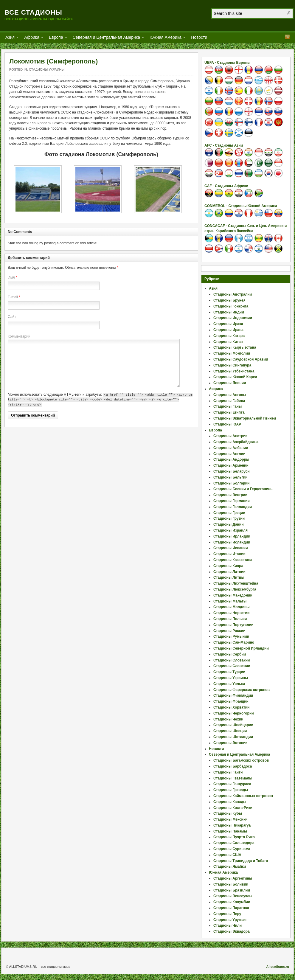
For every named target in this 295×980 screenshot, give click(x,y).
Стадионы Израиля (230, 530)
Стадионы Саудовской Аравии (241, 359)
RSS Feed (287, 37)
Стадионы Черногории (234, 713)
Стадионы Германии (232, 501)
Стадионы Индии (229, 312)
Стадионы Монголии (232, 353)
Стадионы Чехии (228, 719)
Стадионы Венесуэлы (233, 896)
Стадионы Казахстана (233, 560)
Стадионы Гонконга (231, 306)
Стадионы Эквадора (232, 931)
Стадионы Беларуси (232, 471)
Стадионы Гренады (231, 790)
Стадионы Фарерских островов (242, 690)
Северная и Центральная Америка (106, 38)
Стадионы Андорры (231, 459)
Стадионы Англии (229, 454)
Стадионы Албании (231, 448)
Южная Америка (166, 38)
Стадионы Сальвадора (234, 843)
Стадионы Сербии (230, 654)
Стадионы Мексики (230, 819)
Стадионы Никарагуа (232, 825)
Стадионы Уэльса (229, 684)
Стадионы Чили (228, 925)
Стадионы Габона (229, 401)
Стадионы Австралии (233, 294)
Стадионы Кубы (228, 813)
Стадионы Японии (230, 383)
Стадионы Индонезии (233, 318)
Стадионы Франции (231, 701)
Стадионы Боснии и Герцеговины (243, 489)
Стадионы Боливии (231, 884)
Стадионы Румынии (231, 636)
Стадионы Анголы (230, 395)
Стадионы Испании (231, 548)
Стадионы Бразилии (232, 890)
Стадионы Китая (228, 342)
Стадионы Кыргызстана (235, 347)
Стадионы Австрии (230, 436)
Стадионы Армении (231, 465)
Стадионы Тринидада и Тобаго (241, 861)
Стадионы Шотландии (233, 737)
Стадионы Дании (229, 524)
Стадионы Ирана (228, 330)
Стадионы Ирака (228, 324)
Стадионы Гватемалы (233, 778)
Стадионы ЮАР (227, 424)
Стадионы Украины (47, 69)
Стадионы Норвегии (231, 613)
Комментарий (19, 336)
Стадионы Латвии (229, 572)
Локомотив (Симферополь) (53, 61)
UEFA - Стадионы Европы (227, 63)
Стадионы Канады (230, 802)
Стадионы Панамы (230, 831)
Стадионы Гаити (228, 772)
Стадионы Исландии (232, 542)
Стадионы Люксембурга (235, 589)
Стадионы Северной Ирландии (241, 648)
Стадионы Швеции (230, 731)
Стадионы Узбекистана (234, 371)
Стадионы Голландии (233, 507)
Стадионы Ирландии (232, 536)
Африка (32, 38)
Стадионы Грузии (229, 518)
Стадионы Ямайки (230, 866)
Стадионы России (229, 631)
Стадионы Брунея (229, 300)
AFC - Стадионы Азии (224, 145)
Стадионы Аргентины (233, 878)
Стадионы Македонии (233, 595)
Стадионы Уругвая (230, 920)
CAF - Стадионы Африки (226, 186)
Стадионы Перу (227, 914)
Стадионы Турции (229, 672)
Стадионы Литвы (229, 577)
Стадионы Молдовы (232, 607)
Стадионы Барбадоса (233, 766)
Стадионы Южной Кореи (235, 377)
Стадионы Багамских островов (241, 760)
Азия (10, 38)
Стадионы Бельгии (230, 477)
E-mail (13, 297)
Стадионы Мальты (230, 601)
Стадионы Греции (229, 513)
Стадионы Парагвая (231, 908)
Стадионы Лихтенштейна (236, 583)
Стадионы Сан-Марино (234, 642)
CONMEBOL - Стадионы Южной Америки (241, 206)
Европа (56, 38)
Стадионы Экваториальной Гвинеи (245, 418)
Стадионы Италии (229, 554)
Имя (11, 277)
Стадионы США (227, 855)
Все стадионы (33, 12)
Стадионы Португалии (233, 625)
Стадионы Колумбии (232, 902)
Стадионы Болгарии (231, 483)
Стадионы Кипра (228, 566)
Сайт (12, 317)
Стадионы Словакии (232, 660)
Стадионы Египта (229, 412)
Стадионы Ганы (228, 406)
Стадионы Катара (229, 336)
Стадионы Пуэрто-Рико (234, 837)
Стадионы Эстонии (230, 743)
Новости (199, 37)
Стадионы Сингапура (232, 365)
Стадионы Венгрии (230, 495)
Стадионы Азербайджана (236, 442)
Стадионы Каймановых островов (243, 796)
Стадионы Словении (232, 666)
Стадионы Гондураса (232, 784)
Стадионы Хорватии (231, 707)
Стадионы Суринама (232, 849)
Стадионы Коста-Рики (233, 808)
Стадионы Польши (230, 619)
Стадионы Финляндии (233, 695)
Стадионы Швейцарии (233, 725)
